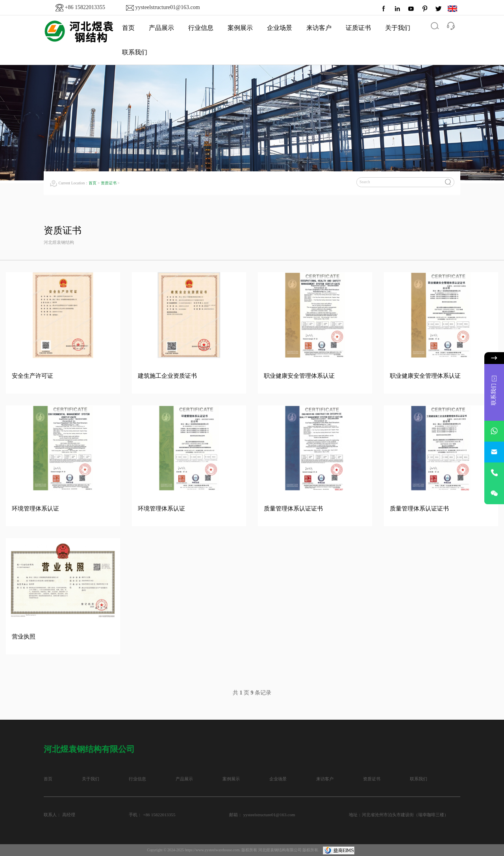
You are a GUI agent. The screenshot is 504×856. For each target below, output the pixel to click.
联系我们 (135, 52)
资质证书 (109, 183)
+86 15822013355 (85, 7)
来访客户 (319, 28)
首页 (93, 183)
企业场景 (280, 28)
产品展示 (161, 28)
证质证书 (358, 28)
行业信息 (201, 28)
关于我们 (398, 28)
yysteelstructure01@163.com (167, 7)
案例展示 (240, 28)
